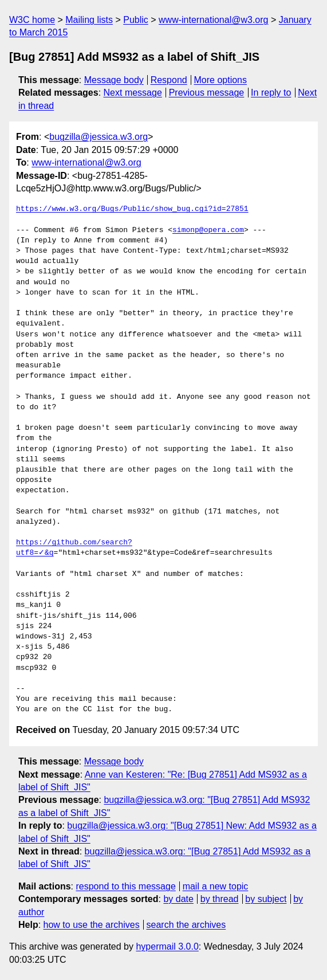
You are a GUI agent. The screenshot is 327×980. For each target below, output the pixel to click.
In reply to (271, 93)
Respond (169, 80)
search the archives (186, 925)
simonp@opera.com (208, 230)
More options (221, 80)
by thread (220, 899)
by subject (266, 899)
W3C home (32, 20)
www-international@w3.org (213, 20)
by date (178, 899)
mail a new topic (216, 886)
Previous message (207, 93)
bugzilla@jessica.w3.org (99, 137)
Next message (133, 93)
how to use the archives (92, 925)
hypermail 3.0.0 (167, 946)
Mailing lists (89, 20)
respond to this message (125, 886)
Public (136, 20)
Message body (114, 80)
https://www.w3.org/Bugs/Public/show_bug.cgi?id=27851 (132, 209)
